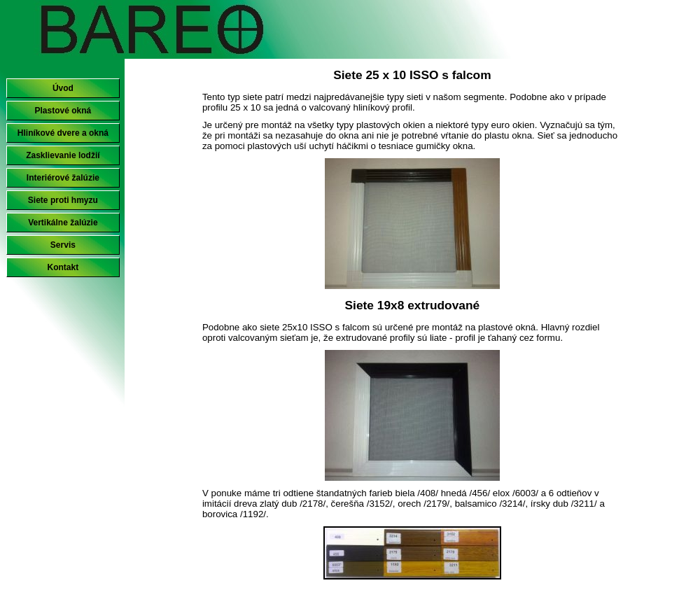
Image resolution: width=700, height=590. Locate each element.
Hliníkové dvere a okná (63, 133)
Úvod (63, 88)
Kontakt (63, 267)
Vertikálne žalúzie (63, 223)
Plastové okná (63, 111)
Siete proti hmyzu (63, 200)
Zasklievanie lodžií (63, 155)
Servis (63, 245)
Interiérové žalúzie (63, 178)
